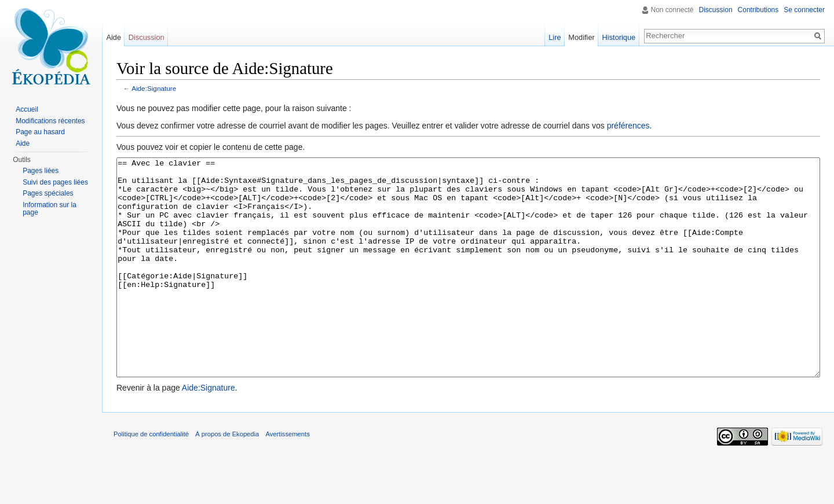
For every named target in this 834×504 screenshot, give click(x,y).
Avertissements (287, 477)
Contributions (758, 10)
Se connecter (804, 10)
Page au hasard (40, 132)
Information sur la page (50, 209)
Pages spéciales (48, 193)
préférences (628, 126)
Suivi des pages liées (55, 182)
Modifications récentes (50, 121)
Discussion (716, 10)
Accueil (27, 109)
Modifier (581, 37)
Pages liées (41, 171)
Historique (619, 37)
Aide (114, 37)
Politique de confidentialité (151, 477)
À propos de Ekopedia (227, 477)
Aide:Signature (154, 88)
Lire (555, 37)
